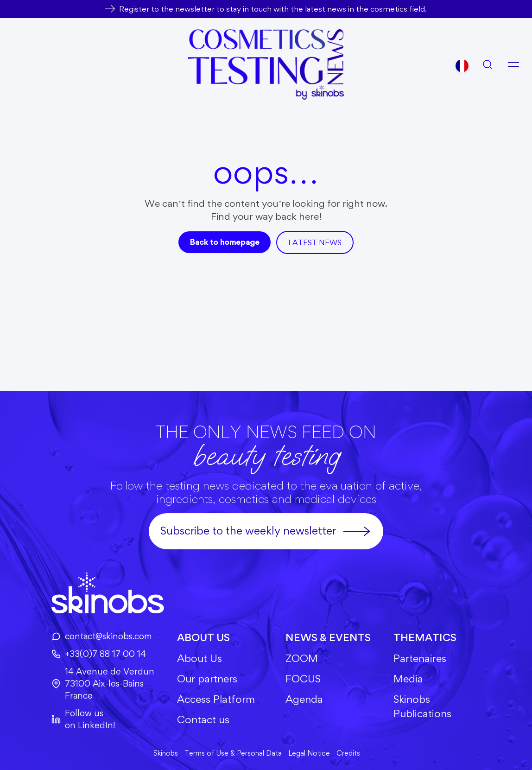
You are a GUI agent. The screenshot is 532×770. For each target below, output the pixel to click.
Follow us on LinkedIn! (83, 719)
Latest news (315, 242)
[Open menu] (513, 64)
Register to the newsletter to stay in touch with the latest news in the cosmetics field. (273, 9)
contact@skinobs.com (102, 636)
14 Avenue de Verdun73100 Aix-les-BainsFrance (103, 684)
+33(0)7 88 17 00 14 (99, 654)
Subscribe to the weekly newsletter (266, 531)
